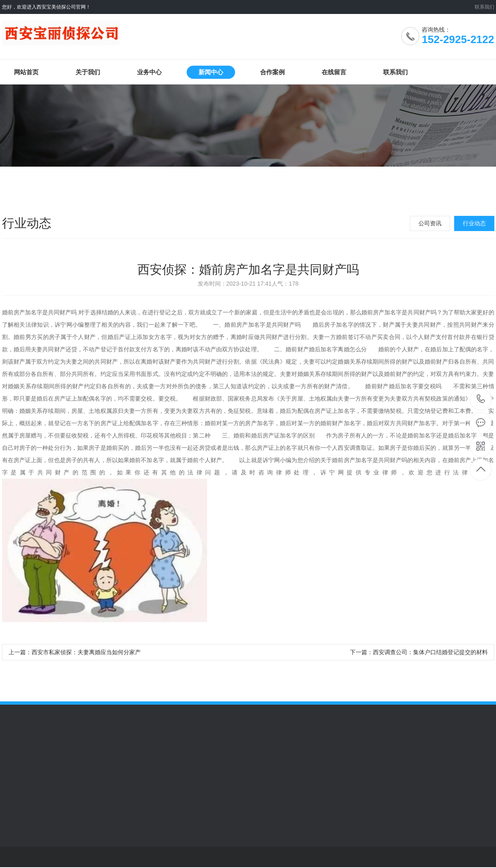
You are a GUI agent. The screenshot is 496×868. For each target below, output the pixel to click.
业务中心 (149, 72)
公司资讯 (430, 223)
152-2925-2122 (481, 400)
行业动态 (474, 223)
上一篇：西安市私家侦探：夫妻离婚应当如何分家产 (75, 652)
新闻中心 (211, 72)
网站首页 (26, 72)
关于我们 (88, 72)
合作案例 (272, 72)
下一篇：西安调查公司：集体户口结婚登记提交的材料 (419, 652)
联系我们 (485, 7)
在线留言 (334, 72)
